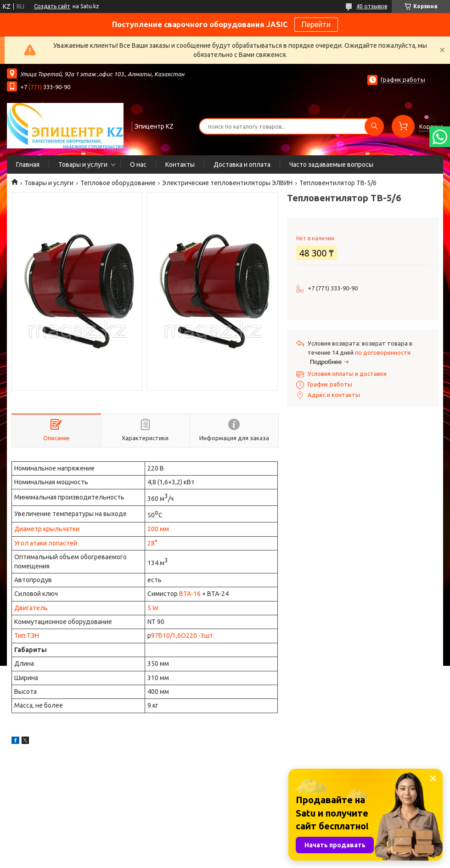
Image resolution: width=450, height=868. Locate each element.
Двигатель (31, 608)
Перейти (316, 24)
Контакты (180, 165)
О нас (138, 165)
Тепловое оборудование (118, 183)
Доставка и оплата (242, 165)
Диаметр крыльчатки (47, 529)
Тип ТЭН (27, 635)
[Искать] (374, 126)
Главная (28, 165)
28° (152, 543)
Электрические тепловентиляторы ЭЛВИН (227, 183)
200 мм (158, 529)
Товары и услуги (83, 165)
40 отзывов (372, 6)
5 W (153, 608)
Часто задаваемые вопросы (331, 165)
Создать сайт (52, 6)
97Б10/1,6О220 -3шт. (183, 635)
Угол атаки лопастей (46, 543)
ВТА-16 (190, 594)
